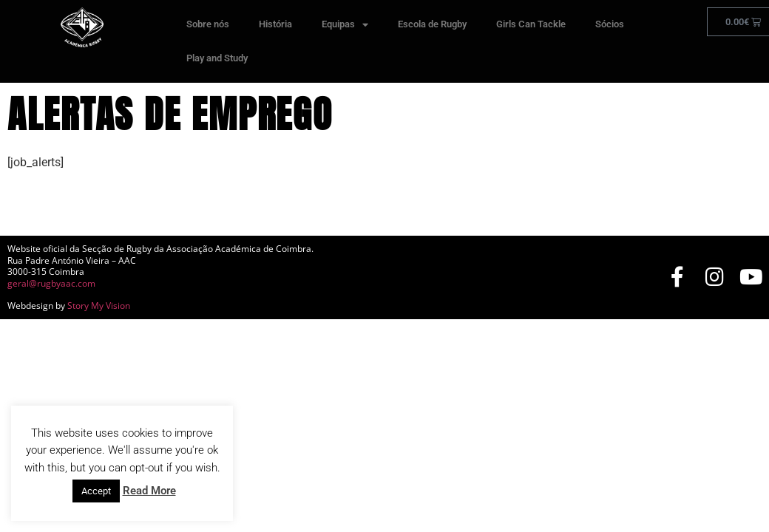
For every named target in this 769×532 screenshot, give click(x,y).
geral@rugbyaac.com (51, 283)
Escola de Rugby (432, 24)
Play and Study (217, 58)
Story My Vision (99, 306)
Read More (149, 491)
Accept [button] (96, 491)
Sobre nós (208, 24)
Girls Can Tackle (531, 24)
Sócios (610, 24)
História (275, 24)
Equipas (345, 25)
